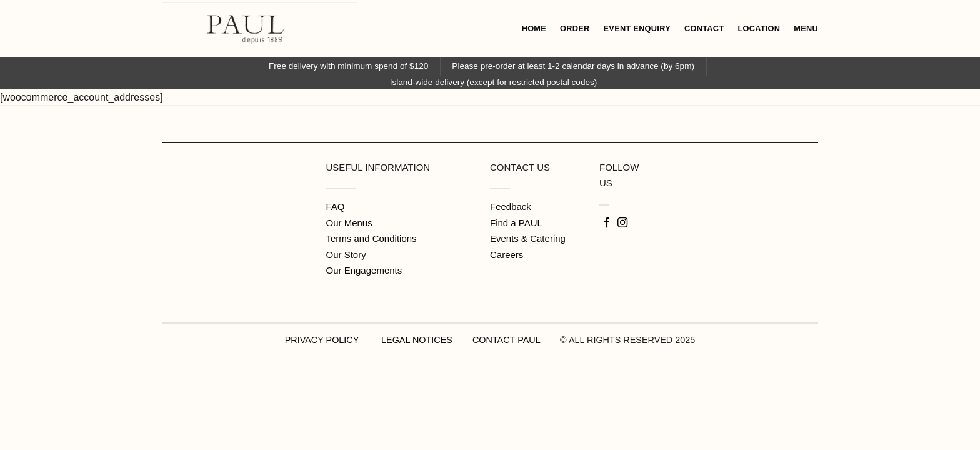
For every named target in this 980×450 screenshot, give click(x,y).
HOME (534, 28)
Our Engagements (364, 270)
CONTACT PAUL (506, 340)
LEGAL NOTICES (417, 340)
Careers (507, 255)
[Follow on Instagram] (622, 223)
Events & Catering (528, 238)
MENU (806, 28)
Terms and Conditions (372, 238)
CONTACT (704, 28)
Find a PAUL (516, 223)
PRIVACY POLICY (322, 340)
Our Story (346, 255)
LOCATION (759, 28)
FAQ (336, 207)
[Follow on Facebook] (607, 223)
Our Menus (349, 223)
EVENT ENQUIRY (637, 28)
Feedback (511, 207)
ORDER (575, 28)
